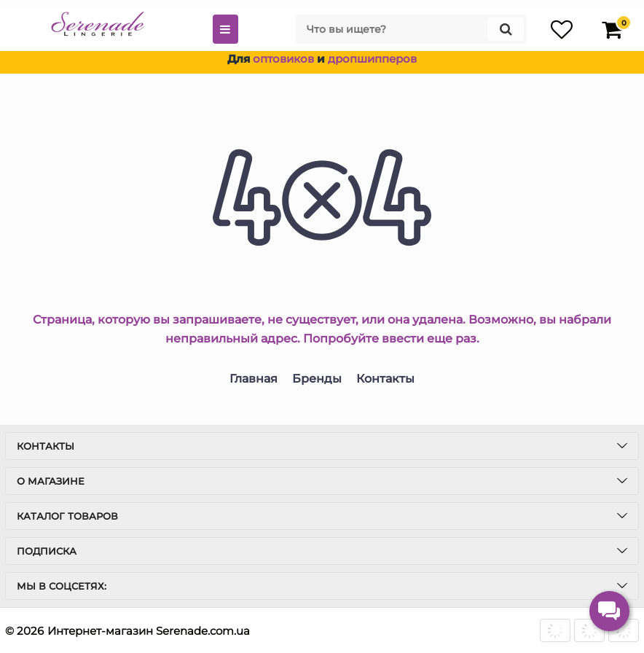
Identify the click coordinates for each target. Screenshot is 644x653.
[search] (411, 29)
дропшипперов (372, 59)
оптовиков (283, 59)
